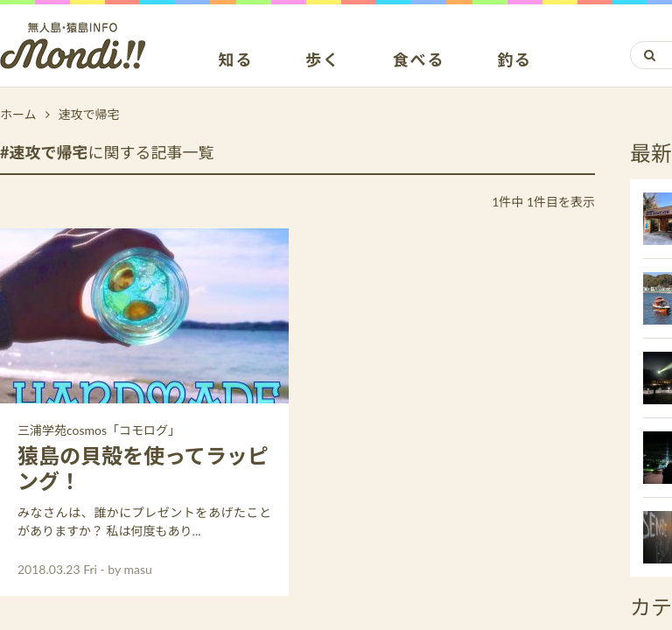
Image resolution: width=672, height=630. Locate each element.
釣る (514, 60)
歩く (323, 60)
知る (236, 60)
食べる (419, 60)
